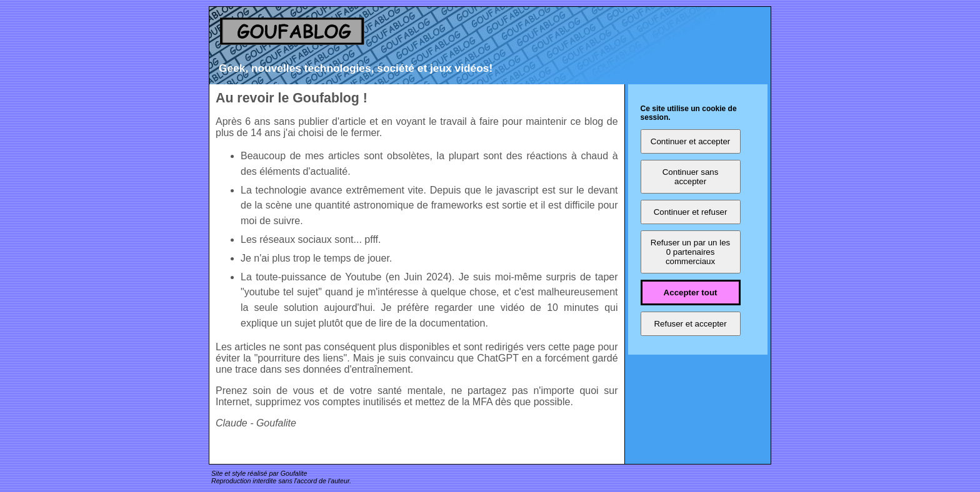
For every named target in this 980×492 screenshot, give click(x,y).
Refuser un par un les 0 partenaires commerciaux (690, 252)
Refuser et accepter (690, 324)
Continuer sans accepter (691, 177)
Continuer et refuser (691, 212)
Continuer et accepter (690, 141)
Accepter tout (691, 293)
